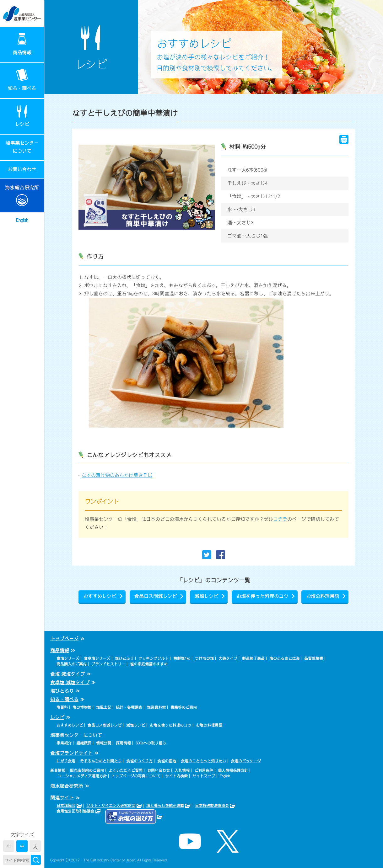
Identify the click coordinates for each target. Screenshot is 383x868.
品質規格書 (314, 658)
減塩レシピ (206, 596)
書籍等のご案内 (184, 707)
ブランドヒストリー (108, 664)
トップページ (64, 639)
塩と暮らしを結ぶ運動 (165, 806)
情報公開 (104, 743)
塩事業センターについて (22, 147)
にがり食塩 (66, 761)
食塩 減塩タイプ (67, 674)
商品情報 (22, 53)
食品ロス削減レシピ (156, 596)
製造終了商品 (253, 658)
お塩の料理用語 (323, 596)
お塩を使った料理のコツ (262, 596)
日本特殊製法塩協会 (212, 806)
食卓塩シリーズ (97, 658)
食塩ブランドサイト (71, 753)
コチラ (280, 519)
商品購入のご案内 (72, 664)
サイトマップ (204, 776)
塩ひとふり (124, 658)
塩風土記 (104, 707)
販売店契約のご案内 (87, 770)
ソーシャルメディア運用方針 (82, 776)
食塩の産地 (167, 761)
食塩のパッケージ (246, 761)
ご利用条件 (204, 770)
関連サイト (62, 798)
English (22, 220)
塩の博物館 (82, 707)
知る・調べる (22, 88)
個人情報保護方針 (233, 770)
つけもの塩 (204, 658)
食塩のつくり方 (139, 761)
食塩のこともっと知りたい (203, 761)
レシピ (22, 124)
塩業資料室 (156, 707)
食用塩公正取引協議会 (75, 811)
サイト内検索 (176, 776)
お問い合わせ (22, 169)
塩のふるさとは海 (284, 658)
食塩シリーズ (68, 658)
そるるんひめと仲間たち (101, 761)
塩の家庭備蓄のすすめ (149, 664)
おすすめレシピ (100, 596)
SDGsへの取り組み (151, 743)
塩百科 (62, 707)
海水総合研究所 (67, 786)
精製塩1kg (182, 658)
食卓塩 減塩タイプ (70, 682)
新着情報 (58, 770)
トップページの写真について (136, 776)
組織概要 (84, 743)
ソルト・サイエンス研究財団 (111, 806)
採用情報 (123, 743)
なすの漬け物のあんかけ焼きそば (117, 475)
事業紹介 (64, 743)
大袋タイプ (228, 658)
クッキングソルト (154, 658)
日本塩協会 (66, 806)
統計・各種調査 (129, 707)
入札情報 (182, 770)
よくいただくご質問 (126, 770)
